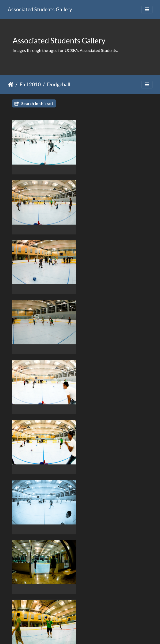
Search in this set (34, 103)
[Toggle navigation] (147, 10)
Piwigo (91, 633)
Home (11, 84)
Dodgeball (59, 84)
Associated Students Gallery (40, 9)
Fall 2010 (30, 84)
